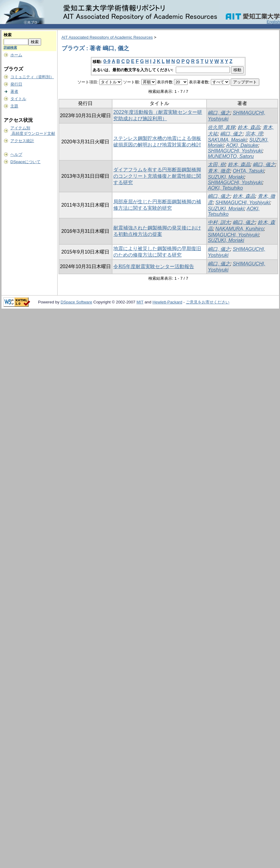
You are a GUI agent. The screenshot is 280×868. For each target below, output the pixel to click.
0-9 (107, 61)
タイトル (18, 99)
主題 (14, 106)
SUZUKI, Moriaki (226, 177)
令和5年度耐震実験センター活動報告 (154, 266)
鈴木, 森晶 (249, 127)
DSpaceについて (25, 162)
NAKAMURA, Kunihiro (239, 229)
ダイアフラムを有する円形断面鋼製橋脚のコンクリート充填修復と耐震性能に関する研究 (157, 176)
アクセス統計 (22, 141)
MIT (140, 302)
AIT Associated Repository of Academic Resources (107, 37)
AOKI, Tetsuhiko (225, 188)
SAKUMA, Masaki (227, 140)
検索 (8, 35)
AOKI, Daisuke (242, 145)
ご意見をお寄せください (208, 302)
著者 (14, 91)
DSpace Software (76, 302)
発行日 (16, 84)
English (273, 22)
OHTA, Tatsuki (248, 171)
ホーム (16, 55)
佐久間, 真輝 (221, 127)
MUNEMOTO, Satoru (231, 156)
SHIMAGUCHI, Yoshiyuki (235, 151)
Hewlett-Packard (167, 302)
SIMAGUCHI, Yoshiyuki (233, 235)
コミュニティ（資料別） (32, 77)
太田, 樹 (216, 164)
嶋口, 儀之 (219, 113)
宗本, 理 (254, 134)
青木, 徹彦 (219, 171)
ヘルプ (16, 154)
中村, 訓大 (219, 222)
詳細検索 (10, 47)
